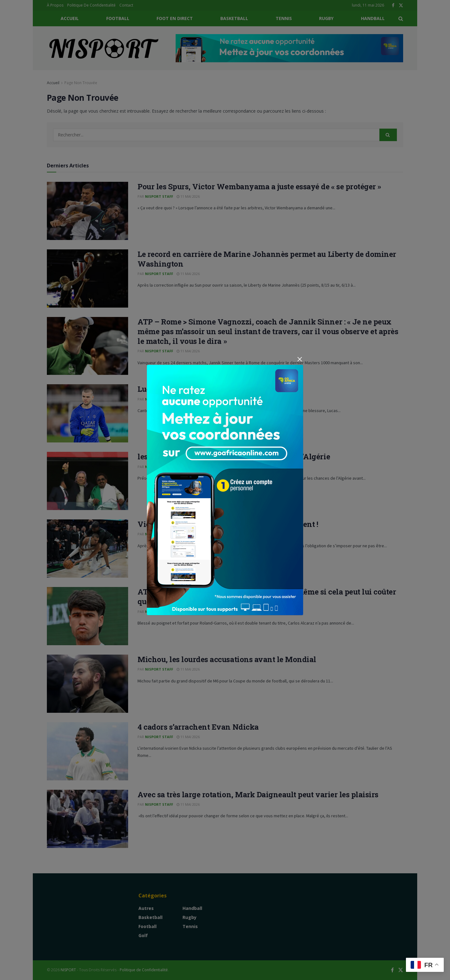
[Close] (300, 359)
